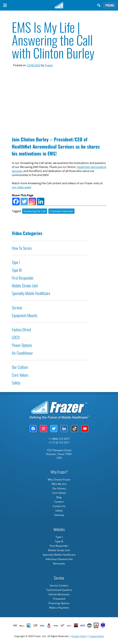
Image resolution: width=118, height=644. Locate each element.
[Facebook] (16, 201)
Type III (17, 270)
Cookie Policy (97, 636)
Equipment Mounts (25, 315)
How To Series (22, 248)
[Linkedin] (41, 201)
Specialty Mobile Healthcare (31, 293)
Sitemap (59, 515)
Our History (59, 488)
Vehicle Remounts (59, 594)
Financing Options (59, 603)
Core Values (20, 375)
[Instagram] (32, 201)
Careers (59, 502)
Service (17, 308)
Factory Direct (21, 329)
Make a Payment (59, 608)
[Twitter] (24, 201)
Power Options (22, 345)
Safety (16, 383)
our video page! (22, 187)
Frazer (49, 65)
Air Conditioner (22, 353)
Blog (59, 497)
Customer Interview (61, 211)
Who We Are (59, 484)
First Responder (23, 278)
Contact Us (59, 506)
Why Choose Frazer (59, 480)
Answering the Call (35, 211)
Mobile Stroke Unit (25, 286)
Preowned (59, 599)
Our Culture (20, 367)
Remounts (59, 563)
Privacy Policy (79, 636)
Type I (16, 262)
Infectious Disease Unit (59, 559)
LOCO (16, 337)
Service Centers (59, 585)
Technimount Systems (59, 590)
